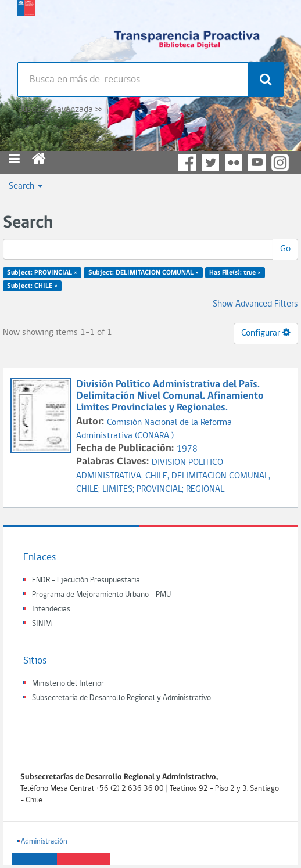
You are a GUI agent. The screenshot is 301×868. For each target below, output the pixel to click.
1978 (187, 449)
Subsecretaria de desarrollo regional (26, 29)
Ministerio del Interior (68, 684)
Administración (44, 842)
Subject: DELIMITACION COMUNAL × (144, 273)
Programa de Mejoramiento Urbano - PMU (101, 595)
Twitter (210, 163)
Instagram (280, 163)
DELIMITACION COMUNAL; (221, 476)
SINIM (42, 624)
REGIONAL (205, 489)
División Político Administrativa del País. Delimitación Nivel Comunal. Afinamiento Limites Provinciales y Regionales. (170, 396)
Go (285, 249)
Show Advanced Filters (255, 304)
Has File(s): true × (235, 273)
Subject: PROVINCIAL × (42, 273)
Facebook (187, 163)
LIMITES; (119, 489)
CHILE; (158, 476)
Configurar (266, 333)
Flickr (234, 163)
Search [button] (26, 186)
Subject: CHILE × (32, 286)
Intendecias (51, 609)
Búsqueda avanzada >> (60, 110)
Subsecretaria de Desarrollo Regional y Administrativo (121, 698)
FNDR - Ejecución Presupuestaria (86, 580)
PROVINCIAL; (161, 489)
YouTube (257, 163)
